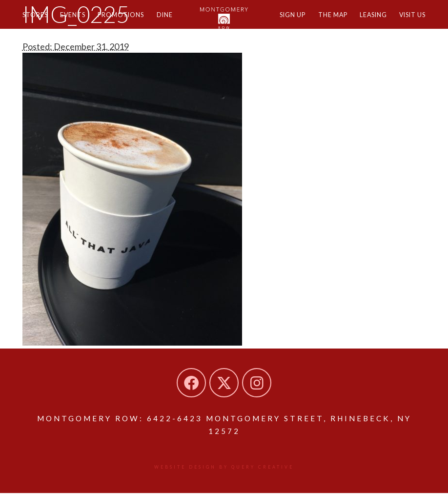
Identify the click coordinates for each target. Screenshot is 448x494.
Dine (178, 23)
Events (78, 23)
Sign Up (277, 23)
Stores (37, 23)
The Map (322, 23)
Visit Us (410, 23)
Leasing (366, 23)
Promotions (131, 23)
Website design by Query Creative (224, 468)
